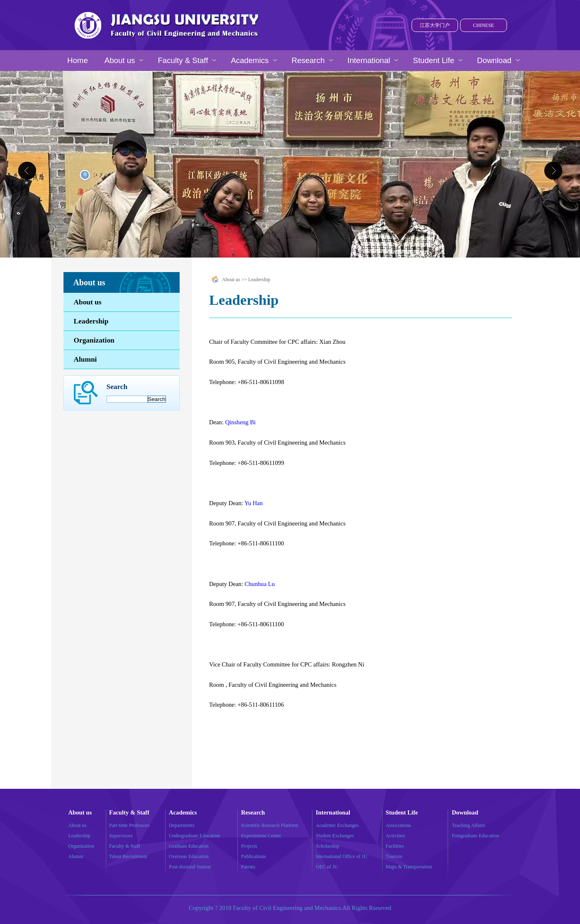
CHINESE (484, 25)
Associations (398, 825)
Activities (396, 836)
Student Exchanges (335, 836)
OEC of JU (327, 867)
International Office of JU (341, 856)
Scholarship (328, 846)
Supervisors (121, 836)
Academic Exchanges (337, 825)
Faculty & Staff (124, 846)
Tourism (394, 856)
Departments (182, 825)
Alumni (85, 359)
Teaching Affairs (468, 825)
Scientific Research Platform (270, 825)
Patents (248, 867)
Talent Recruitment (128, 856)
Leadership (91, 321)
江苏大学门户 (435, 25)
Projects (249, 846)
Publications (253, 856)
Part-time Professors (129, 825)
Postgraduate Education (475, 836)
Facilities (395, 846)
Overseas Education (189, 856)
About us (88, 302)
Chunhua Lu (260, 584)
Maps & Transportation (409, 867)
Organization (94, 340)
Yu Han (253, 503)
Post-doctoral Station (190, 867)
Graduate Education (189, 846)
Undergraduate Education (194, 836)
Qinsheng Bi (241, 422)
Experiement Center (261, 836)
